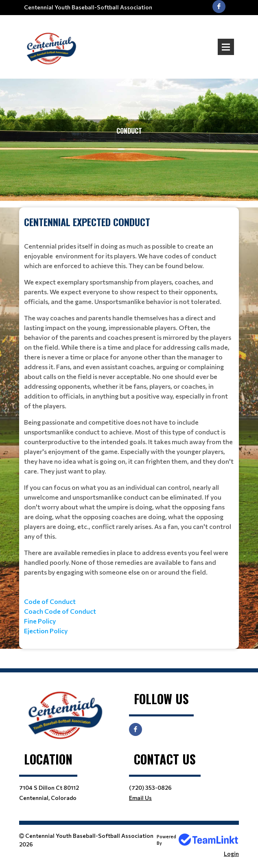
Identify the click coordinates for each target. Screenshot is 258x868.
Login (231, 854)
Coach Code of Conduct (60, 611)
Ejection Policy (46, 631)
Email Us (140, 798)
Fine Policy (40, 621)
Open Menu (226, 47)
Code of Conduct (50, 601)
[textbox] (129, 425)
